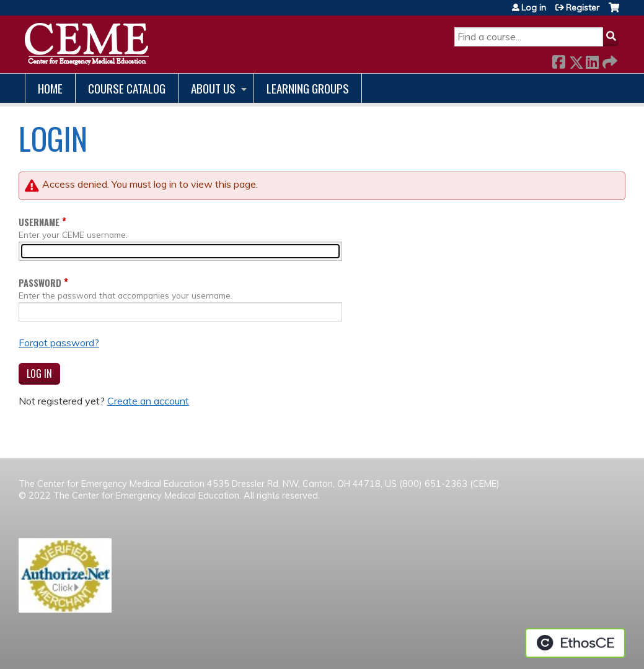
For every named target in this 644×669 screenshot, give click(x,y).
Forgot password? (59, 343)
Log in (534, 7)
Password (40, 283)
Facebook (558, 60)
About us (213, 88)
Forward (609, 60)
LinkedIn (592, 60)
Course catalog (127, 88)
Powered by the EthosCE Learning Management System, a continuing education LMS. (575, 643)
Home (50, 88)
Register (583, 7)
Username (39, 222)
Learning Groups (308, 88)
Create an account (148, 401)
